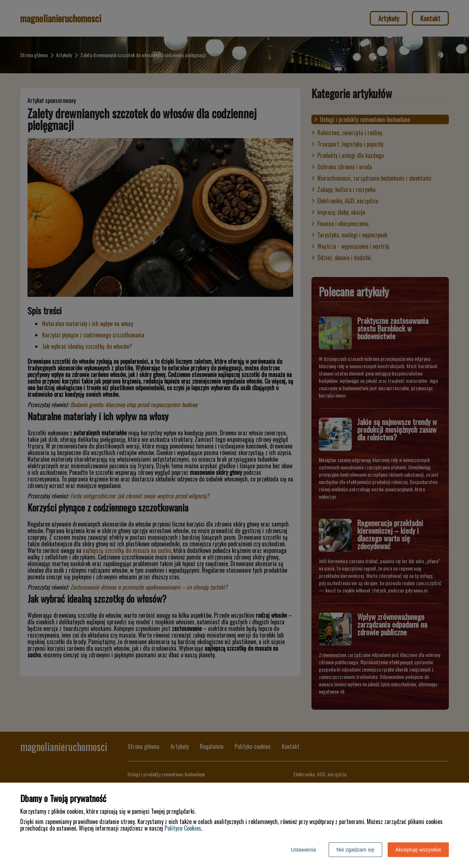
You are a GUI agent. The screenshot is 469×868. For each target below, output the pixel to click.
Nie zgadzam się (355, 850)
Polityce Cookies (183, 828)
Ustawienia (303, 850)
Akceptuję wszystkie (418, 850)
